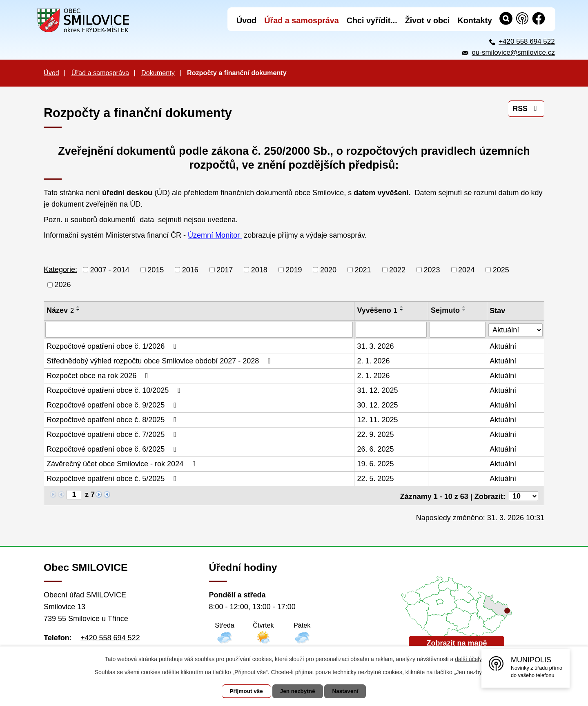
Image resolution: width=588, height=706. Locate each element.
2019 (294, 269)
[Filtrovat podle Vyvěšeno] (392, 330)
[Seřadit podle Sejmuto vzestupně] (465, 307)
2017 (225, 269)
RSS (526, 110)
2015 (156, 269)
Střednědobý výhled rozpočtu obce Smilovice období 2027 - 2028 (160, 361)
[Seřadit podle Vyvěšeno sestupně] (402, 310)
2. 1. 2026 (374, 361)
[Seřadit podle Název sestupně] (78, 310)
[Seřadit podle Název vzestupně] (78, 307)
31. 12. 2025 (378, 390)
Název (60, 310)
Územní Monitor (215, 235)
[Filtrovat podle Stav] (516, 329)
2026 (63, 285)
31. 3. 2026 (376, 346)
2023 (432, 269)
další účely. (469, 659)
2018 (259, 269)
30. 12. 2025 (378, 405)
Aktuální (503, 346)
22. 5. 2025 (376, 478)
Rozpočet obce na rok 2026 (99, 375)
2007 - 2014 (110, 269)
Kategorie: (60, 269)
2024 (466, 269)
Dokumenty (158, 73)
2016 (190, 269)
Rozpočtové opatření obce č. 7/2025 (113, 434)
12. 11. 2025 (378, 419)
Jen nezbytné (298, 691)
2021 (363, 269)
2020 (328, 269)
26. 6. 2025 (376, 449)
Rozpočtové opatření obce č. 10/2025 (115, 390)
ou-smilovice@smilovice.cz (513, 52)
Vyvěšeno (377, 310)
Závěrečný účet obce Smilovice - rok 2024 (122, 463)
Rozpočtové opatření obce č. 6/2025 (113, 449)
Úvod (51, 73)
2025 (501, 269)
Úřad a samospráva (100, 73)
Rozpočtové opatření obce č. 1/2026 (113, 346)
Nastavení (348, 691)
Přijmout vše (244, 691)
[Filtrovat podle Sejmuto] (458, 330)
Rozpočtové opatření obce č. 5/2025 (113, 478)
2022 (397, 269)
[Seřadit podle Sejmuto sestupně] (465, 310)
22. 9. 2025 (376, 434)
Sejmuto (446, 310)
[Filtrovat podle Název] (199, 330)
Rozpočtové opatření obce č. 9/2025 (113, 405)
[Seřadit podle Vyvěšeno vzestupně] (402, 307)
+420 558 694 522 (527, 41)
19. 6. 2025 (376, 463)
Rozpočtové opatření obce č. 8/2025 (113, 419)
